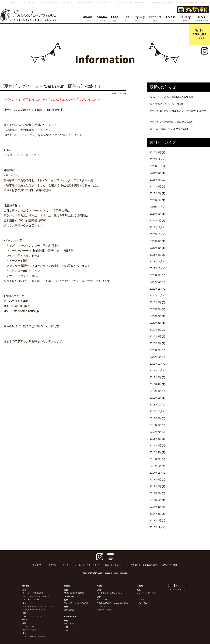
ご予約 (134, 565)
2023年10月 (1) (158, 234)
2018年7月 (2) (157, 432)
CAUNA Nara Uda (71, 596)
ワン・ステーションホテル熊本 (35, 637)
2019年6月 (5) (157, 377)
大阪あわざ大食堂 (104, 610)
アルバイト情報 (170, 565)
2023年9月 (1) (157, 241)
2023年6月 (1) (157, 248)
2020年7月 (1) (157, 316)
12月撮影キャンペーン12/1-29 (166, 104)
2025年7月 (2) (157, 180)
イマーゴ (140, 600)
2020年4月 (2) (157, 336)
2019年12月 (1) (158, 364)
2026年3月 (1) (157, 152)
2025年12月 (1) (158, 159)
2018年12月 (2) (158, 405)
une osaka (26, 620)
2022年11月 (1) (158, 261)
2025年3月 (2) (157, 186)
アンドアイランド (104, 606)
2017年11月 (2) (158, 473)
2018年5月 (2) (157, 445)
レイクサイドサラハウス (146, 593)
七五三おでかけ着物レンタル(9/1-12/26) (171, 122)
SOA (66, 630)
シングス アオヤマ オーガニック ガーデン (39, 606)
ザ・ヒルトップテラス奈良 (33, 593)
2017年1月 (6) (157, 520)
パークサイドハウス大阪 (32, 616)
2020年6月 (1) (157, 323)
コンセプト (38, 565)
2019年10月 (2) (158, 370)
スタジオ (53, 565)
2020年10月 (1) (158, 296)
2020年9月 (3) (157, 302)
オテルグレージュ (29, 630)
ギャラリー (120, 565)
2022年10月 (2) (158, 268)
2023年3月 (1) (157, 255)
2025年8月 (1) (157, 173)
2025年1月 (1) (157, 200)
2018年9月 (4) (157, 418)
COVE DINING (103, 600)
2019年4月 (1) (157, 384)
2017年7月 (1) (157, 486)
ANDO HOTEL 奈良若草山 (74, 593)
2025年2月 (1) (157, 193)
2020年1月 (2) (157, 357)
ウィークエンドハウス (31, 626)
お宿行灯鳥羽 (69, 610)
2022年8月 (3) (157, 275)
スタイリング (93, 565)
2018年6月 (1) (157, 439)
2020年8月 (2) (157, 309)
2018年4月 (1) (157, 452)
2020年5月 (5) (157, 330)
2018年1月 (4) (157, 466)
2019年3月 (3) (157, 391)
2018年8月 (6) (157, 425)
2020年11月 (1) (158, 289)
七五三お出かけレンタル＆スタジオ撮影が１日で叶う (178, 113)
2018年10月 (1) (158, 411)
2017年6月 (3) (157, 493)
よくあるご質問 (150, 565)
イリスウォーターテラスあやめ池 (36, 596)
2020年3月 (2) (157, 343)
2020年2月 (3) (157, 350)
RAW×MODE (142, 603)
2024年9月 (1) (157, 214)
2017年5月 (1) (157, 500)
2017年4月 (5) (157, 507)
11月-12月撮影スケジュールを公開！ (170, 129)
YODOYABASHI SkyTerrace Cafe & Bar (113, 603)
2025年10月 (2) (158, 166)
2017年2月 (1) (157, 514)
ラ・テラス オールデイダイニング (111, 593)
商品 (107, 565)
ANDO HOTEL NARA (31, 600)
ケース (78, 565)
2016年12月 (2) (158, 527)
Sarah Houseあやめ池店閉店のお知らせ (171, 97)
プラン (66, 565)
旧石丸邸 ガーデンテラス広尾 (34, 610)
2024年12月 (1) (158, 207)
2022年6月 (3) (157, 282)
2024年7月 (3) (157, 221)
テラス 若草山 (70, 624)
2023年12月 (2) (158, 227)
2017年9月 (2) (157, 480)
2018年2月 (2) (157, 459)
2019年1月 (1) (157, 398)
